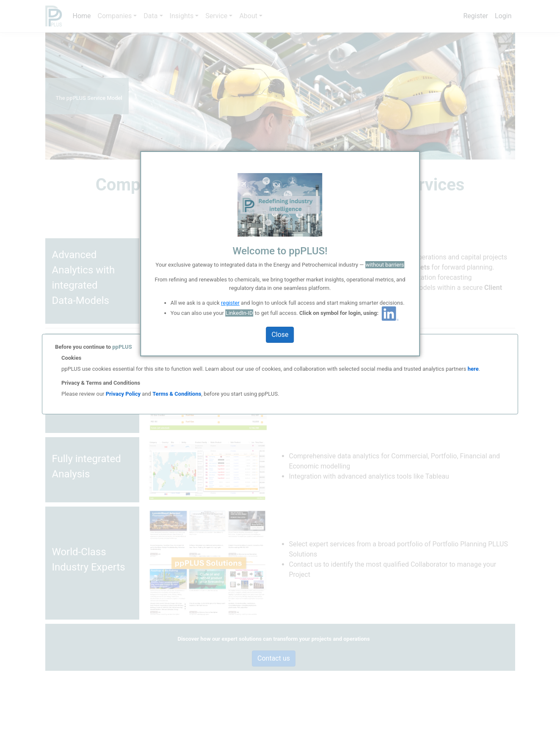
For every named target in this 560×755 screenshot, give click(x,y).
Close (280, 335)
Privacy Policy (123, 394)
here (472, 369)
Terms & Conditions (177, 394)
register (230, 303)
